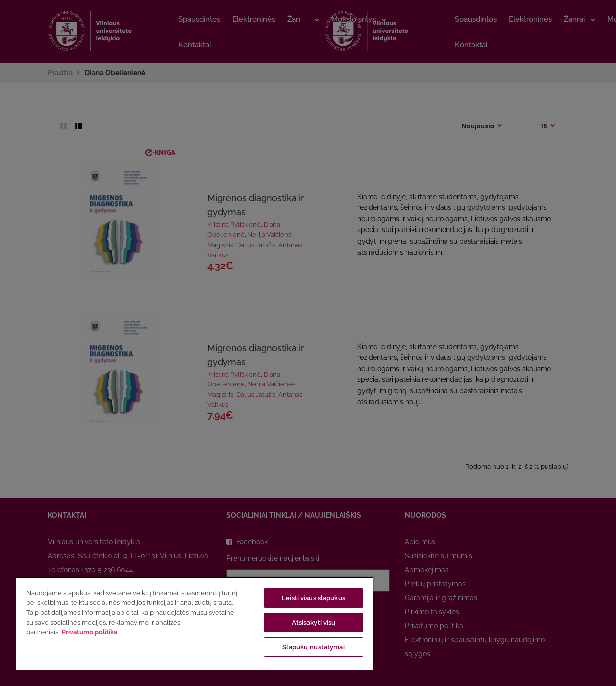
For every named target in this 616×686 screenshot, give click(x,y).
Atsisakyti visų (314, 623)
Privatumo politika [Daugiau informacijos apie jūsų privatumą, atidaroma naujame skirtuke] (89, 632)
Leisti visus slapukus (314, 598)
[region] (195, 623)
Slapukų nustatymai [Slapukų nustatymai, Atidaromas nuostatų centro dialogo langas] (313, 647)
